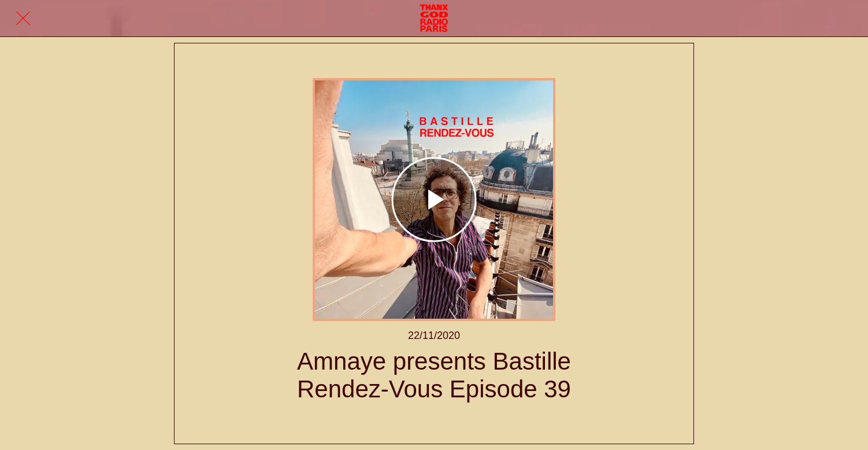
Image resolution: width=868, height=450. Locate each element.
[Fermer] (23, 19)
